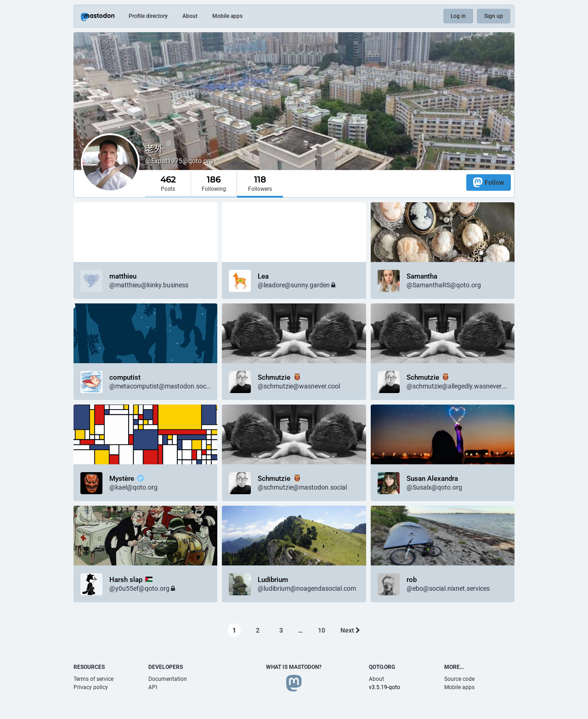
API (153, 687)
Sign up (494, 16)
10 (322, 630)
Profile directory (148, 16)
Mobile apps (227, 16)
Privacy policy (91, 687)
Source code (459, 679)
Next (350, 630)
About (190, 16)
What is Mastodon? (294, 667)
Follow (489, 182)
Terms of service (93, 679)
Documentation (168, 679)
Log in (458, 16)
